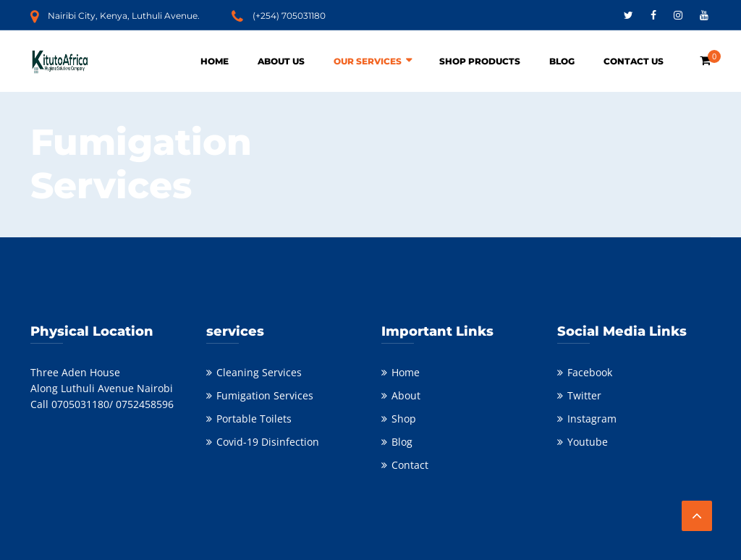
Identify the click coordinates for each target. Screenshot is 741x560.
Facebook (590, 372)
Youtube (588, 442)
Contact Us (634, 61)
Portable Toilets (254, 419)
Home (215, 61)
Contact (410, 465)
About (406, 395)
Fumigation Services (265, 395)
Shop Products (480, 61)
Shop (404, 419)
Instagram (592, 419)
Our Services (368, 61)
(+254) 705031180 (289, 16)
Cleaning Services (259, 372)
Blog (562, 61)
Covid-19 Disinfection (268, 442)
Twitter (584, 395)
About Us (281, 61)
